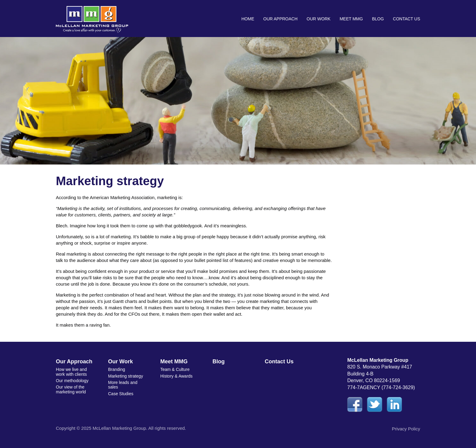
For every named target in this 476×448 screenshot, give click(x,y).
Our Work (319, 19)
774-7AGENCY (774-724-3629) (381, 387)
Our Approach (280, 19)
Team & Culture (175, 369)
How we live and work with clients (71, 372)
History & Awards (176, 376)
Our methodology (72, 381)
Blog (378, 19)
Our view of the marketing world (71, 389)
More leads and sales (123, 385)
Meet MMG (351, 19)
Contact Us (406, 19)
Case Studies (121, 394)
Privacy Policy (406, 429)
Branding (117, 369)
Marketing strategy (126, 376)
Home (248, 19)
